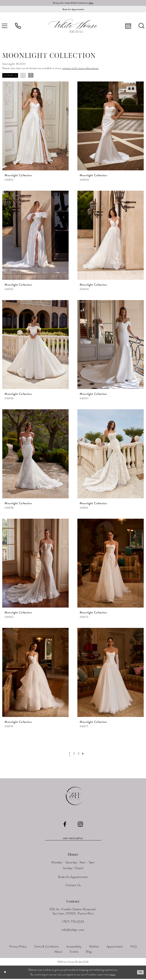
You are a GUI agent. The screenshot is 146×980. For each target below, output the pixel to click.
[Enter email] (73, 839)
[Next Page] (84, 754)
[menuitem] (18, 26)
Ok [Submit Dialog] (140, 973)
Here (94, 3)
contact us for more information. (81, 69)
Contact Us (73, 886)
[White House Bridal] (73, 26)
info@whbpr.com (73, 931)
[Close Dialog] (6, 973)
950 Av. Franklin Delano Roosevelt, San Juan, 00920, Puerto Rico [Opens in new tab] (73, 913)
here (113, 976)
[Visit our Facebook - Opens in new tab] (65, 825)
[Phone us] (18, 26)
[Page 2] (74, 754)
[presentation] (35, 127)
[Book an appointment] (73, 10)
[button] (10, 76)
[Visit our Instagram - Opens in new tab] (80, 825)
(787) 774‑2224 (73, 923)
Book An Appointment (73, 878)
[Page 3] (79, 754)
